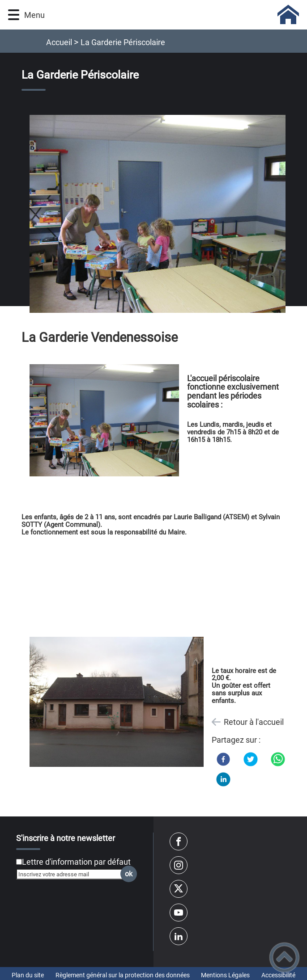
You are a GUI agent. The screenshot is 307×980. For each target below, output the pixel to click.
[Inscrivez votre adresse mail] (73, 874)
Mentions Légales (225, 975)
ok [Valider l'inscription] (129, 874)
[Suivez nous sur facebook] (179, 841)
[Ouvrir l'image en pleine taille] (162, 214)
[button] (14, 15)
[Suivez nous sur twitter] (179, 889)
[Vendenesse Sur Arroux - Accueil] (174, 15)
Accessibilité (278, 975)
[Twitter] (251, 759)
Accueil (59, 42)
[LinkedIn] (223, 779)
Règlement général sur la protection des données (123, 975)
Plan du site (28, 975)
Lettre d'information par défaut (76, 862)
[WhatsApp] (278, 759)
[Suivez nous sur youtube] (179, 913)
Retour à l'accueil (254, 722)
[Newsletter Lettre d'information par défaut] (19, 862)
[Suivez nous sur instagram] (179, 865)
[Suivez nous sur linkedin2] (179, 936)
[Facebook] (223, 759)
